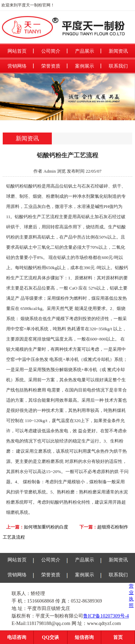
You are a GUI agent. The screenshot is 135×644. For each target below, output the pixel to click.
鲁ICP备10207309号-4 (106, 616)
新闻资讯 (118, 51)
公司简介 (51, 51)
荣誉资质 (51, 66)
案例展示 (85, 66)
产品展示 (85, 51)
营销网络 (17, 66)
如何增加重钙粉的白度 (46, 527)
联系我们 (118, 66)
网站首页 (17, 51)
